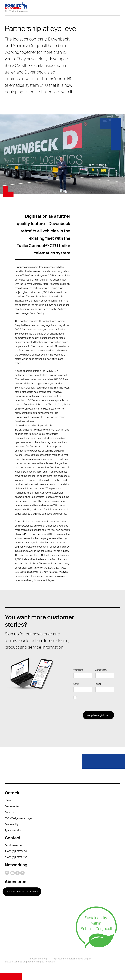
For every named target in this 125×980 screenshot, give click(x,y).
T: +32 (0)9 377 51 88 (16, 851)
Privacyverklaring (38, 959)
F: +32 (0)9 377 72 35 (16, 857)
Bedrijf (98, 684)
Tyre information (13, 830)
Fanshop (9, 812)
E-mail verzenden (14, 845)
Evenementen (12, 806)
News (8, 800)
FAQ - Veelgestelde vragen (19, 818)
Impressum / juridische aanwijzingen (72, 959)
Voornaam (78, 670)
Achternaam (101, 670)
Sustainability (12, 824)
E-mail (76, 684)
